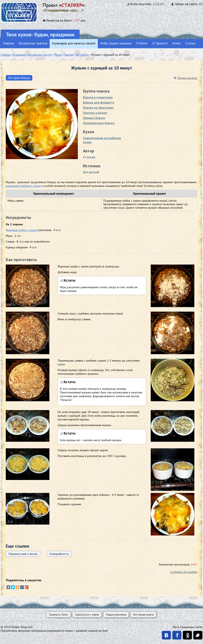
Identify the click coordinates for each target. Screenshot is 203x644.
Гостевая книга (143, 614)
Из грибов (82, 55)
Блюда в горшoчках (98, 97)
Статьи (190, 43)
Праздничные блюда (99, 123)
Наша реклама (116, 614)
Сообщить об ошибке (184, 572)
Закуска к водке (95, 113)
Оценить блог (59, 614)
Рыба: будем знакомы (116, 43)
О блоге (142, 43)
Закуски (69, 55)
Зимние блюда (94, 118)
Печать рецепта (187, 78)
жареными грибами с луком (23, 186)
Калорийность (59, 554)
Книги (177, 43)
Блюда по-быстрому (98, 108)
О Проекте (160, 43)
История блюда (19, 78)
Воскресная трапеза (33, 43)
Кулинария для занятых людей (74, 43)
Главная (8, 43)
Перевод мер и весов (23, 554)
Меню (58, 55)
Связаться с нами (87, 614)
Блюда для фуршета (99, 102)
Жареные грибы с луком (21, 230)
